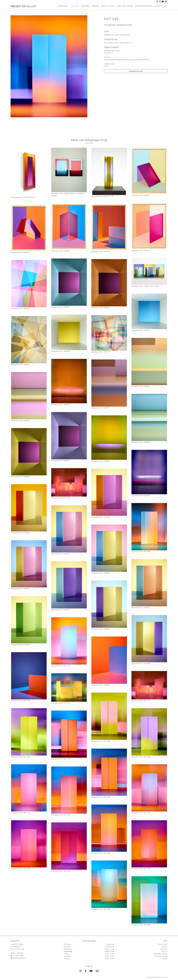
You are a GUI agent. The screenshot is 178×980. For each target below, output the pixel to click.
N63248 (147, 442)
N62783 (27, 365)
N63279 (27, 420)
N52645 (27, 589)
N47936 (107, 251)
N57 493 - (67, 871)
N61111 (147, 330)
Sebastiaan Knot (124, 25)
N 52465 (147, 663)
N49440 (67, 251)
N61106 (67, 351)
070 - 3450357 (18, 953)
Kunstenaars (63, 6)
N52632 (107, 629)
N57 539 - (67, 759)
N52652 (67, 554)
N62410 (67, 307)
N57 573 (67, 498)
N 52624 (27, 645)
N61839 (147, 495)
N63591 (147, 386)
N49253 (147, 195)
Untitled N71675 (30, 197)
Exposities (85, 6)
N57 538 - (107, 797)
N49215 (147, 251)
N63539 (107, 408)
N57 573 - (148, 701)
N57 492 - (107, 909)
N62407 (67, 461)
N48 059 (107, 685)
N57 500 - (148, 869)
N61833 (67, 404)
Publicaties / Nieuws (125, 6)
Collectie (75, 6)
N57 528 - (148, 813)
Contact (158, 6)
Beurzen (95, 6)
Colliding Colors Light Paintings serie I (117, 35)
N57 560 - (107, 741)
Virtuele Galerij (108, 6)
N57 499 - (27, 869)
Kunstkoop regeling (144, 6)
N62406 (27, 477)
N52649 (107, 573)
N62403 (107, 308)
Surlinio (165, 977)
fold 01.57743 (109, 196)
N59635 (27, 308)
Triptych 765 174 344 (152, 286)
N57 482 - (148, 925)
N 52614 (107, 517)
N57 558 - (148, 757)
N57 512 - (27, 813)
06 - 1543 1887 (18, 956)
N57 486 (147, 552)
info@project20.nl (19, 958)
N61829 (107, 461)
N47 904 (27, 701)
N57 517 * (67, 666)
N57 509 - (67, 815)
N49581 (27, 252)
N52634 (67, 610)
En (165, 6)
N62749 (107, 352)
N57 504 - (107, 853)
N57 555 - (27, 757)
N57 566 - (67, 703)
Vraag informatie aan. (136, 71)
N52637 (147, 607)
